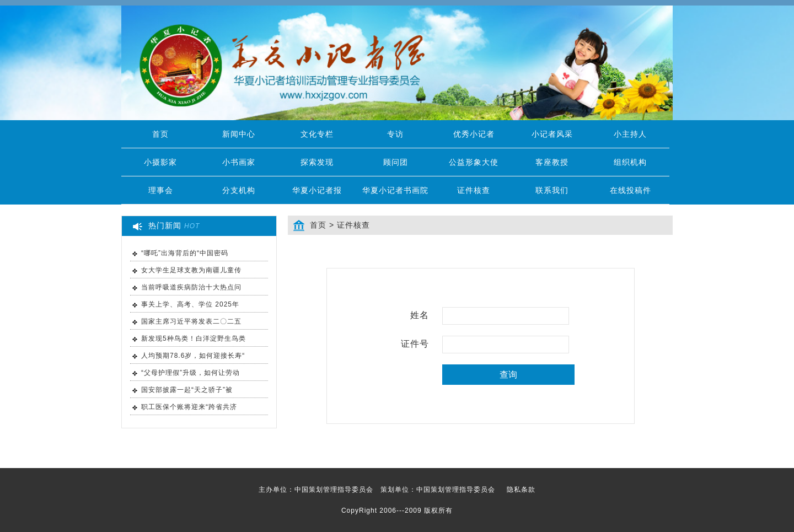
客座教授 (552, 162)
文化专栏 (317, 134)
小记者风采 (552, 134)
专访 (395, 134)
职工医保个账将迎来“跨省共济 (189, 407)
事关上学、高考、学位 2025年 (190, 304)
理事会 (161, 190)
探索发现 (317, 162)
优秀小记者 (474, 134)
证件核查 (474, 190)
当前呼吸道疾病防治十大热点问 (191, 287)
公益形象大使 (474, 162)
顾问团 (396, 162)
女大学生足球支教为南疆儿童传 (191, 270)
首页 (160, 134)
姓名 (420, 315)
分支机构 (239, 190)
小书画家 (239, 162)
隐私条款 (521, 490)
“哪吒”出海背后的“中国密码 (185, 253)
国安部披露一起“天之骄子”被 (187, 390)
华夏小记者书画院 (395, 190)
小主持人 (630, 134)
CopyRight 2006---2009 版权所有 (397, 510)
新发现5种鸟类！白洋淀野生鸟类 (194, 338)
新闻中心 (239, 134)
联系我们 (552, 190)
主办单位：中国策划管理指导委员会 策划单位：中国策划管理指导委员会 (397, 490)
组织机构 (630, 162)
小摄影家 (160, 162)
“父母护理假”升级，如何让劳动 (191, 373)
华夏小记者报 (317, 190)
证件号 (415, 344)
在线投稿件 (631, 190)
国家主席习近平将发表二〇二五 (191, 321)
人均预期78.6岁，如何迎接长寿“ (193, 356)
